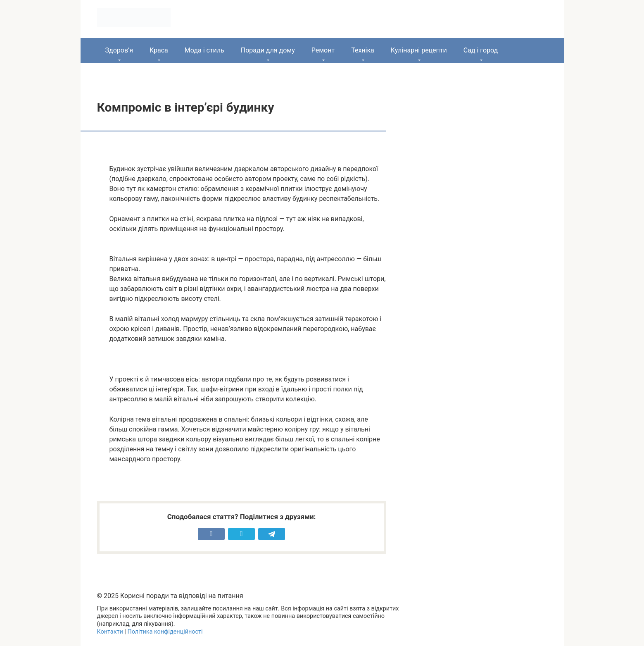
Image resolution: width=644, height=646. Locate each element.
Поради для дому (268, 50)
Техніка (363, 50)
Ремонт (323, 50)
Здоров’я (119, 50)
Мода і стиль (204, 50)
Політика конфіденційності (165, 632)
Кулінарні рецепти (419, 50)
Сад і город (481, 50)
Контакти (110, 632)
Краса (159, 50)
